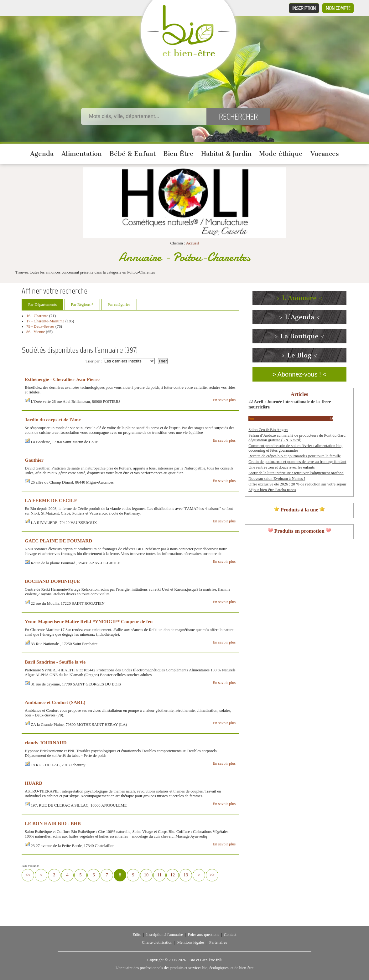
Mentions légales (191, 942)
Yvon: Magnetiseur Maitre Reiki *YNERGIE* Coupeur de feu (89, 621)
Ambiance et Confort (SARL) (55, 702)
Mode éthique (281, 154)
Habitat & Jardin (226, 154)
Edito (137, 935)
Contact (230, 935)
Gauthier (34, 460)
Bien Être (178, 154)
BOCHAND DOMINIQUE (52, 581)
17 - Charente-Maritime (45, 321)
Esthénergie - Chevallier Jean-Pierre (62, 379)
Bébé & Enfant (133, 154)
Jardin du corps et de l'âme (53, 420)
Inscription (304, 8)
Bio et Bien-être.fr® (205, 960)
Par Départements (42, 305)
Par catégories (119, 305)
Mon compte (338, 8)
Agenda (42, 154)
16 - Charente (37, 316)
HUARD (34, 783)
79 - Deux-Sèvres (40, 326)
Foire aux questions (203, 935)
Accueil (192, 243)
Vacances (325, 154)
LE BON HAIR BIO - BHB (53, 823)
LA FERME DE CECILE (51, 500)
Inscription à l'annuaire (164, 935)
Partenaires (218, 942)
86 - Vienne (36, 332)
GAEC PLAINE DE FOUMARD (58, 541)
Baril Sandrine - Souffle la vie (55, 662)
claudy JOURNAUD (46, 743)
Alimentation (82, 154)
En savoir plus (224, 400)
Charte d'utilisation (157, 942)
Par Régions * (82, 305)
